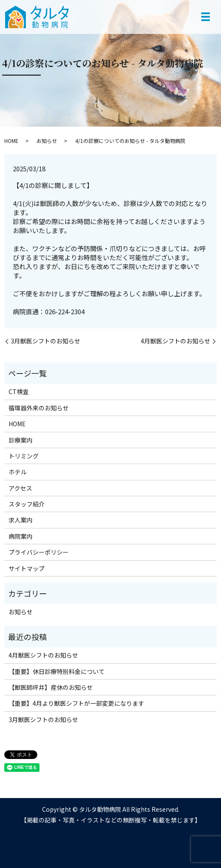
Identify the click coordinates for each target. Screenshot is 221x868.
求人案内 (21, 520)
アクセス (20, 488)
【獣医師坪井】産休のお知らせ (51, 687)
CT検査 (19, 392)
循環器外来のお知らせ (39, 408)
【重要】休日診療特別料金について (57, 671)
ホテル (18, 472)
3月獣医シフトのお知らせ (45, 341)
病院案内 (21, 536)
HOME (11, 141)
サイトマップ (27, 568)
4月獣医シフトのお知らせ (176, 341)
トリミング (24, 456)
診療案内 (21, 440)
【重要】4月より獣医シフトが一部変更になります (76, 703)
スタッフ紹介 (27, 504)
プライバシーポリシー (39, 552)
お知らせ (47, 141)
